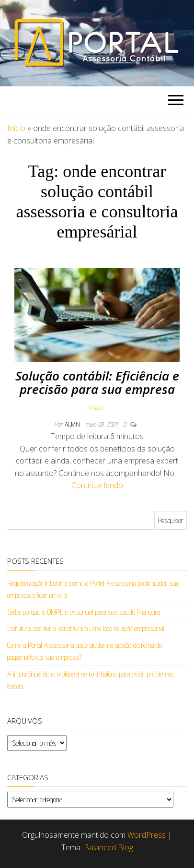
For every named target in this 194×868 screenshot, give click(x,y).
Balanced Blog (108, 847)
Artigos (95, 407)
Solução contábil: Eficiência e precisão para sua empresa (97, 383)
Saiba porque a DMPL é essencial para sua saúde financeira (84, 612)
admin (73, 424)
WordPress (147, 835)
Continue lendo (97, 485)
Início (16, 128)
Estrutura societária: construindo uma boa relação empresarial (86, 628)
